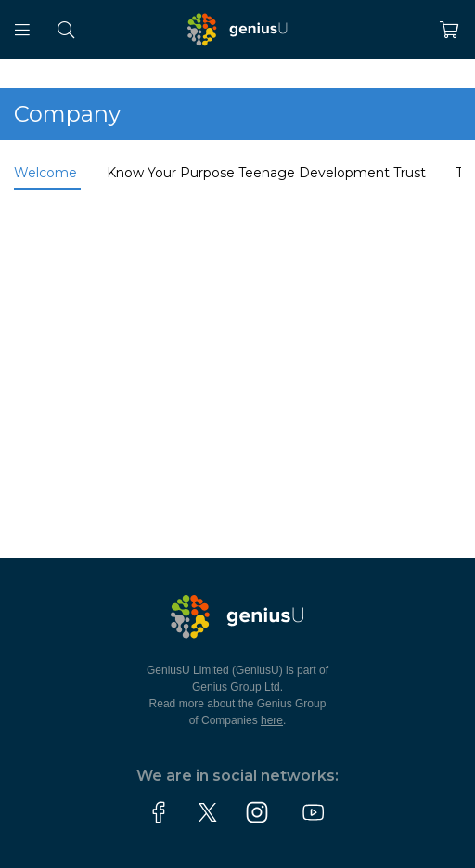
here (272, 720)
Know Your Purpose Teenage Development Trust (266, 173)
